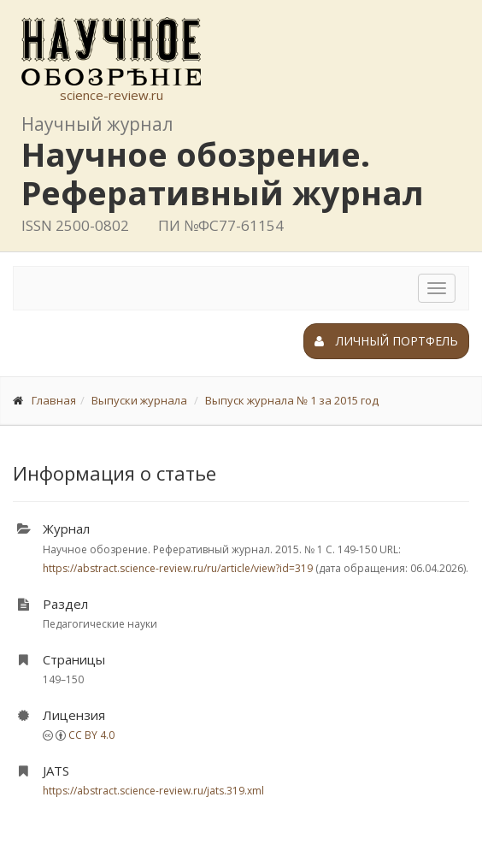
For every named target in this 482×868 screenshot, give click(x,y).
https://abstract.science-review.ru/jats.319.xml (153, 791)
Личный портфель (386, 341)
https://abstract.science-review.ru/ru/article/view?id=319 (178, 568)
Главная (54, 400)
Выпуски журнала (139, 400)
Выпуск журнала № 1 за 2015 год (292, 400)
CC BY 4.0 (91, 735)
